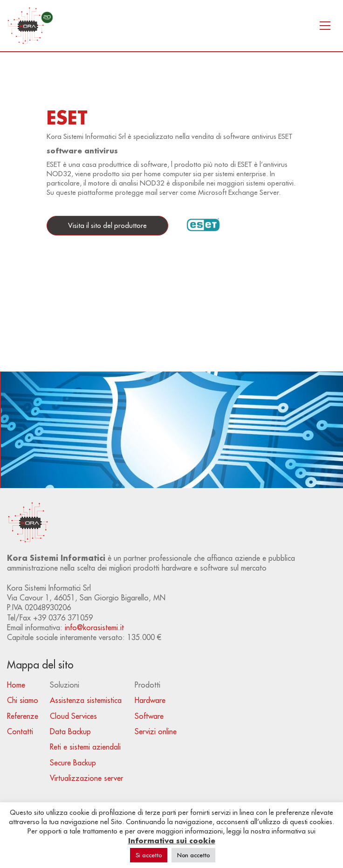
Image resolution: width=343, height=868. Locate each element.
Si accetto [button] (149, 855)
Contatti (20, 731)
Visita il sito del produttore (107, 225)
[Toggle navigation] (325, 26)
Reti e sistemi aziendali (85, 747)
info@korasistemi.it (94, 627)
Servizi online (156, 731)
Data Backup (70, 731)
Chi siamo (23, 700)
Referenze (23, 716)
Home (16, 685)
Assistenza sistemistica (86, 700)
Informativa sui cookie (172, 840)
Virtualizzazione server (86, 778)
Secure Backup (73, 763)
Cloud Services (73, 716)
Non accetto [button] (193, 855)
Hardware (150, 700)
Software (149, 716)
